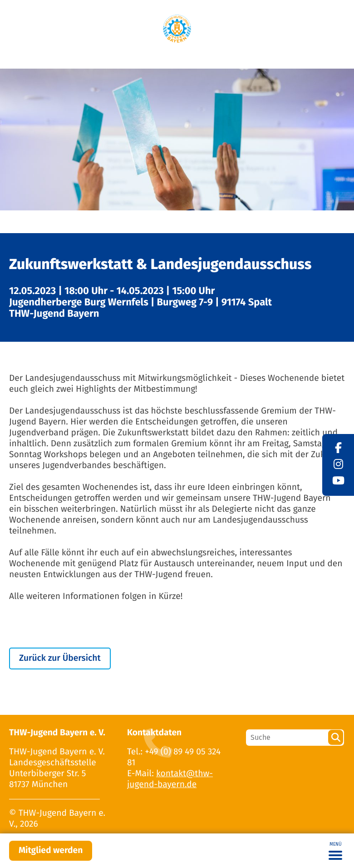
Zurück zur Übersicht (60, 658)
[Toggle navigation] (335, 851)
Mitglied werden (51, 851)
